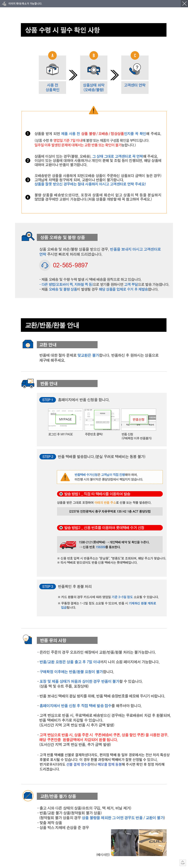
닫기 (184, 4)
